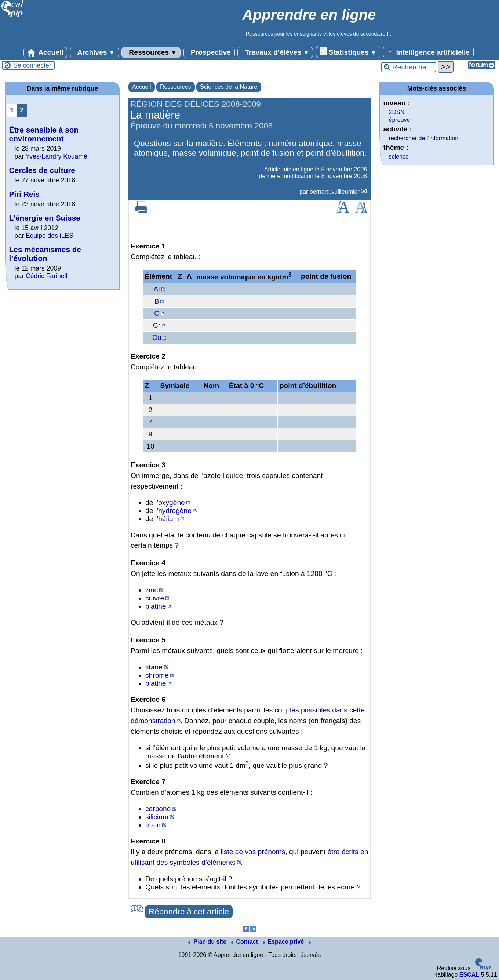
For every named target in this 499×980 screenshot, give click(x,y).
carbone (158, 809)
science (399, 157)
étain (153, 825)
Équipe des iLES (50, 236)
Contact (245, 942)
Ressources (151, 52)
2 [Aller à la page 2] (22, 110)
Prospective (209, 52)
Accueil (45, 52)
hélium (169, 519)
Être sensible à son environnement (44, 134)
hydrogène (175, 511)
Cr (157, 325)
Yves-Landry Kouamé (57, 156)
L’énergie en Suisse (45, 218)
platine (156, 606)
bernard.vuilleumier (335, 192)
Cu (157, 337)
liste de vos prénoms (253, 852)
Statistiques (348, 52)
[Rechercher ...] (409, 67)
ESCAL (469, 975)
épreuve (400, 120)
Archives (94, 52)
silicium (157, 817)
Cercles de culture (42, 170)
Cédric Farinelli (47, 276)
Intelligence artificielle (428, 52)
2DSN (397, 112)
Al (157, 289)
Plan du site (208, 942)
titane (154, 667)
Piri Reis (24, 194)
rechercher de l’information (424, 138)
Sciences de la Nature (229, 87)
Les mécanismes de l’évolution (45, 254)
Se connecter (32, 65)
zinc (152, 590)
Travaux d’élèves (275, 52)
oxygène (172, 503)
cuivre (155, 598)
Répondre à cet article (189, 912)
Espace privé (284, 942)
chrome (157, 675)
